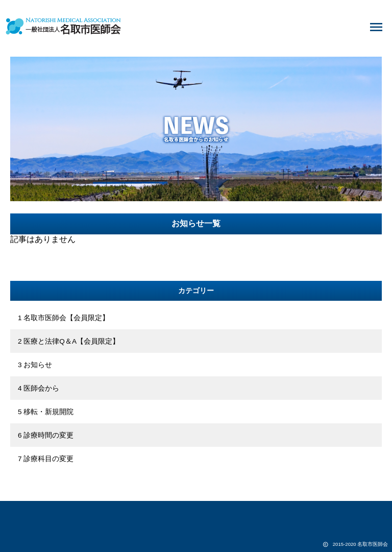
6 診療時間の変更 (46, 435)
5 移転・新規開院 (46, 412)
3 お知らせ (35, 365)
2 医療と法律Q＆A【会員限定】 (69, 341)
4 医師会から (39, 388)
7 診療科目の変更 (46, 459)
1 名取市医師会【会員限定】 (64, 318)
